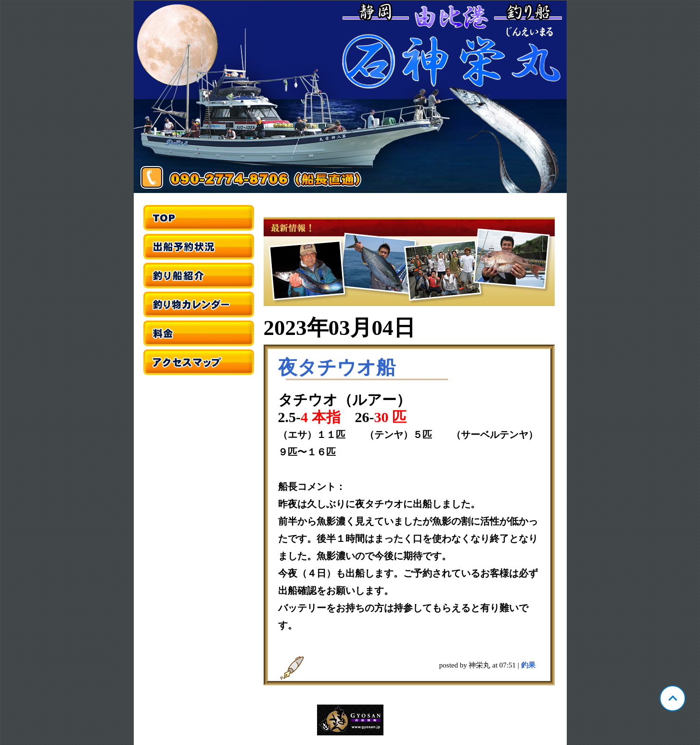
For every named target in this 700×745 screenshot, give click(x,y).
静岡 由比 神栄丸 (350, 97)
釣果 (528, 665)
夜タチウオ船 (337, 367)
